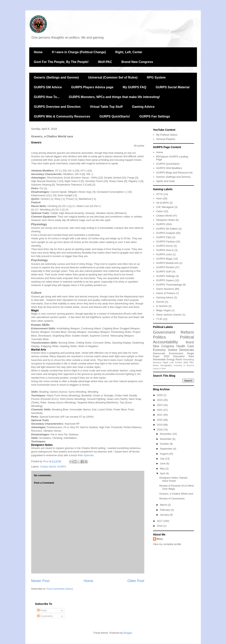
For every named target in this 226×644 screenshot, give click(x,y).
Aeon (159, 198)
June (163, 463)
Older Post (136, 581)
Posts (42, 610)
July (163, 459)
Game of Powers (166, 293)
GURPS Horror (165, 246)
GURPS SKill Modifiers (169, 168)
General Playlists (166, 139)
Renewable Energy (164, 359)
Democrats (159, 353)
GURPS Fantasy (166, 242)
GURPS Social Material (172, 87)
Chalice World (48, 467)
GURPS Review (165, 267)
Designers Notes (166, 220)
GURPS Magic (164, 259)
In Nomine (162, 306)
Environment (176, 353)
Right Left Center (172, 362)
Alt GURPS (163, 203)
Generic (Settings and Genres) (56, 77)
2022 (160, 410)
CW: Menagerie (165, 207)
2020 (166, 356)
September (166, 449)
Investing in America (184, 365)
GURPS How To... (47, 97)
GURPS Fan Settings (155, 116)
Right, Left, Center (129, 52)
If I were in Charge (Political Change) (79, 52)
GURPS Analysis (166, 233)
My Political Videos (167, 135)
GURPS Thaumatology (169, 285)
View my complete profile (167, 544)
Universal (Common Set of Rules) (113, 77)
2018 (160, 430)
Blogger (128, 633)
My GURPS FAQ (134, 87)
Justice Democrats (181, 350)
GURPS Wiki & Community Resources (62, 116)
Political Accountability (174, 339)
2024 (160, 400)
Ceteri (160, 211)
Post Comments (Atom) (60, 589)
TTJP (159, 319)
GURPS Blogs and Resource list (174, 173)
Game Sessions (165, 289)
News (156, 365)
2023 (160, 405)
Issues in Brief (159, 369)
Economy (159, 350)
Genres (160, 302)
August (164, 454)
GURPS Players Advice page (92, 87)
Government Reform (174, 332)
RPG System (156, 77)
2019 (160, 425)
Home (38, 52)
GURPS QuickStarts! (115, 116)
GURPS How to (165, 250)
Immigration (166, 365)
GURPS (62, 467)
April (163, 473)
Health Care (185, 346)
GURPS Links (164, 254)
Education (179, 356)
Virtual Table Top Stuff (106, 107)
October (165, 444)
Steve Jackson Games (169, 315)
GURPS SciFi (164, 272)
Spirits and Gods (166, 181)
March (164, 505)
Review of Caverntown (172, 499)
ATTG (160, 194)
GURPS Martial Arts (167, 263)
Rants (179, 359)
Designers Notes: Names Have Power (173, 479)
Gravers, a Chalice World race (176, 494)
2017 (160, 521)
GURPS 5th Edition (167, 229)
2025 (160, 395)
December (166, 434)
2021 (160, 415)
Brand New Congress (137, 62)
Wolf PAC (189, 362)
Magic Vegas (163, 310)
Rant (191, 356)
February (165, 510)
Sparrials (89, 455)
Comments (45, 616)
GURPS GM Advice (48, 87)
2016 (160, 526)
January (165, 515)
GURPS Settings (166, 276)
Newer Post (40, 581)
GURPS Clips (164, 237)
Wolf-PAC (105, 62)
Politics (160, 337)
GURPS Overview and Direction (57, 107)
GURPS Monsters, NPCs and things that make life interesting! (114, 97)
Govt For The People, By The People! (61, 62)
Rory (160, 539)
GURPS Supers (165, 280)
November (166, 439)
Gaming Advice (143, 107)
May (163, 469)
